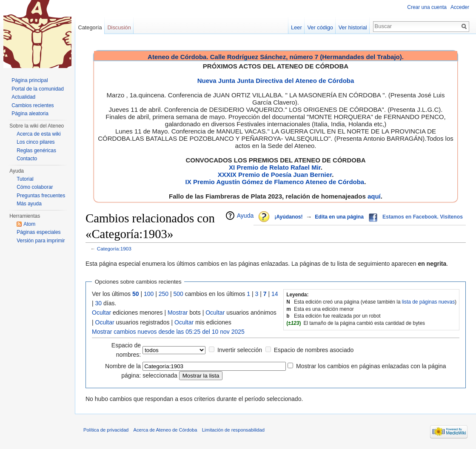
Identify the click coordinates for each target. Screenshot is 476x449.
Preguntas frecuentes (41, 196)
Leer (296, 27)
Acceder (460, 7)
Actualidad (23, 97)
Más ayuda (29, 204)
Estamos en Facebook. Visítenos (423, 217)
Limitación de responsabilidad (233, 430)
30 (99, 303)
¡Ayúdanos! (288, 217)
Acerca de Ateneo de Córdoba (165, 430)
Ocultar (101, 313)
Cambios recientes (33, 105)
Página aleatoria (30, 114)
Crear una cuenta (427, 7)
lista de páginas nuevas (428, 302)
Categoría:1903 (114, 249)
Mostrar (178, 313)
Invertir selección (240, 350)
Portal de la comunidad (38, 89)
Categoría (90, 27)
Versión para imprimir (41, 241)
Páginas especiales (38, 232)
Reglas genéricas (36, 151)
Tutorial (25, 179)
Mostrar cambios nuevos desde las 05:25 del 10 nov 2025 (168, 332)
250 (164, 294)
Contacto (27, 159)
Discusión (119, 27)
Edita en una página (339, 217)
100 (149, 294)
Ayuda (245, 216)
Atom (29, 224)
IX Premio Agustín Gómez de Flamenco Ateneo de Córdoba (275, 182)
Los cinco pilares (36, 142)
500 (178, 294)
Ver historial (353, 27)
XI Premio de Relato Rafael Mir (275, 167)
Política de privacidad (106, 430)
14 (275, 294)
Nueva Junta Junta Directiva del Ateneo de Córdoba (276, 81)
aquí (374, 196)
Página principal (30, 80)
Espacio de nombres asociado (314, 350)
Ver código (320, 27)
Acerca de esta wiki (38, 134)
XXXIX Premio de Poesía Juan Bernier (275, 175)
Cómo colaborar (35, 187)
